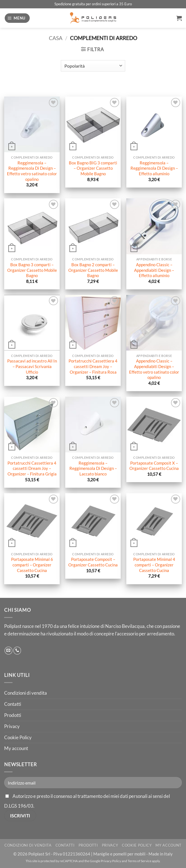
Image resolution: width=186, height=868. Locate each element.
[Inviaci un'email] (8, 651)
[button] (17, 18)
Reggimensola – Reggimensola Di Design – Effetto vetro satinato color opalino (32, 171)
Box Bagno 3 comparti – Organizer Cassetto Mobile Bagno (32, 270)
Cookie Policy (18, 737)
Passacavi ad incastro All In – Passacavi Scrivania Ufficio (32, 366)
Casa (56, 38)
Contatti (13, 704)
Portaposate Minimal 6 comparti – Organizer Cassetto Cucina (32, 565)
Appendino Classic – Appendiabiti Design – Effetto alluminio (154, 270)
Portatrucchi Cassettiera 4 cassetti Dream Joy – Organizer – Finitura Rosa (93, 366)
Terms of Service (139, 861)
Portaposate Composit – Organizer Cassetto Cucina (93, 562)
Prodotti (13, 715)
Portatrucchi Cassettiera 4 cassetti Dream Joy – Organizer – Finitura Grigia (32, 468)
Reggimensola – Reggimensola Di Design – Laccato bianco (93, 468)
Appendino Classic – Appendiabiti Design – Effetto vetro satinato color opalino (154, 369)
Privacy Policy (111, 861)
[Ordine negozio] (93, 66)
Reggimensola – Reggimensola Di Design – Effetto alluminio (154, 168)
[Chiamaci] (17, 651)
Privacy (12, 726)
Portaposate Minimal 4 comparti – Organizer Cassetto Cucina (154, 565)
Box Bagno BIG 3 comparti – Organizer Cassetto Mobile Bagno (93, 168)
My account (16, 748)
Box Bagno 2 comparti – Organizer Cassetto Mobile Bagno (93, 270)
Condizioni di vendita (26, 693)
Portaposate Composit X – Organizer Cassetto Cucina (154, 466)
